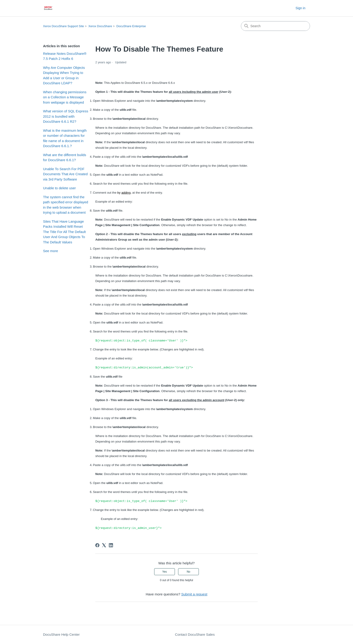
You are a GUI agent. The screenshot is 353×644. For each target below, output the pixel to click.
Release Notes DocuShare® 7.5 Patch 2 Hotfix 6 (65, 56)
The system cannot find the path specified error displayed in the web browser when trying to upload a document (66, 205)
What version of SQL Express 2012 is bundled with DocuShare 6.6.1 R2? (66, 116)
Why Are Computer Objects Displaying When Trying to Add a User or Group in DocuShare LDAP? (64, 75)
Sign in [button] (300, 8)
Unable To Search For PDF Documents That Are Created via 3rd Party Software (65, 174)
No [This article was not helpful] (188, 572)
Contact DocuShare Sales (195, 634)
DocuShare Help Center (61, 634)
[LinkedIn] (111, 545)
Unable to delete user (59, 188)
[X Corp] (104, 545)
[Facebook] (97, 545)
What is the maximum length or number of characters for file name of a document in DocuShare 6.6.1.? (65, 138)
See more (51, 251)
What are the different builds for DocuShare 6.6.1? (65, 157)
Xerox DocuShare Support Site (64, 26)
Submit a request (194, 594)
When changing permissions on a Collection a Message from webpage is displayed (65, 97)
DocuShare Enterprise (131, 26)
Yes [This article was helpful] (165, 572)
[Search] (275, 26)
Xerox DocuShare (100, 26)
